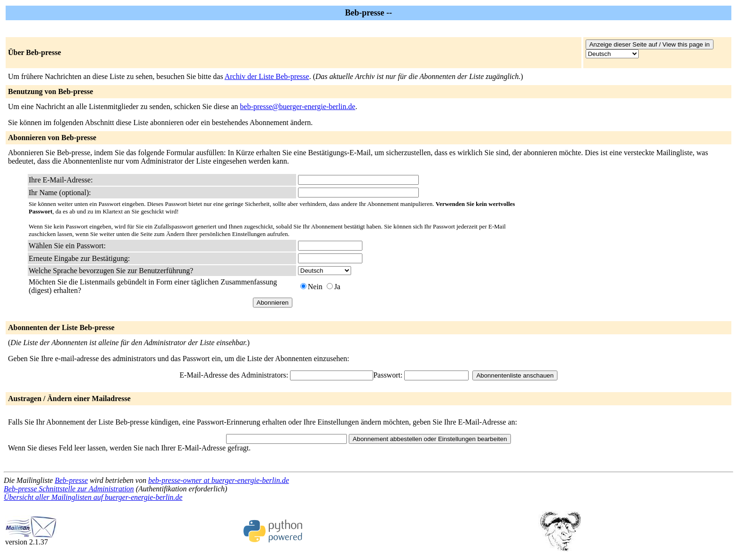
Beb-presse (71, 480)
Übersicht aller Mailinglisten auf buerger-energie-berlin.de (93, 497)
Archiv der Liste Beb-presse (267, 76)
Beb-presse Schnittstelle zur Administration (69, 489)
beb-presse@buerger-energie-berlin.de (298, 106)
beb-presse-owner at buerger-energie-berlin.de (219, 480)
